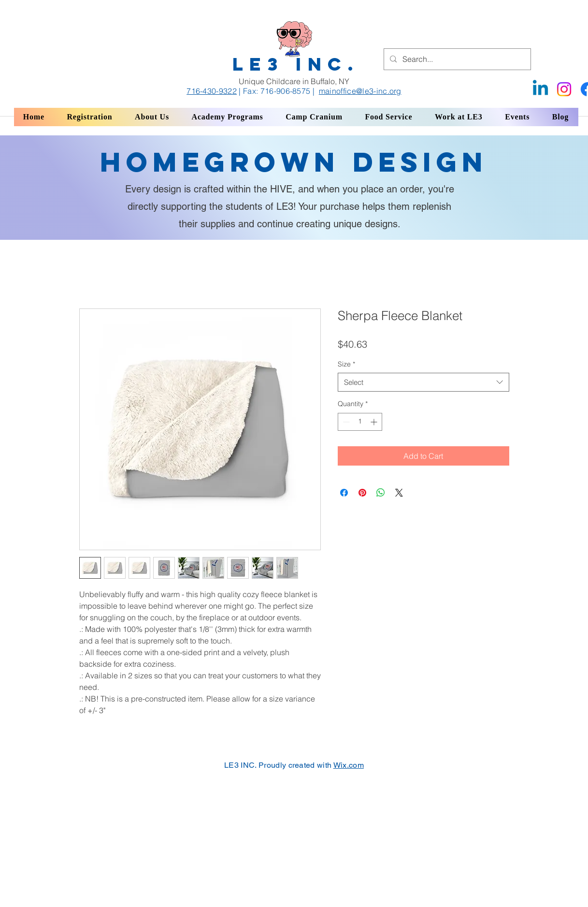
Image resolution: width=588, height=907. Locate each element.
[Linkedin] (540, 89)
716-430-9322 (212, 91)
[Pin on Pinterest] (362, 493)
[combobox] (423, 382)
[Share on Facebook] (344, 493)
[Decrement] (345, 422)
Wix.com (349, 765)
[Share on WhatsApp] (381, 493)
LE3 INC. (296, 64)
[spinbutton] (360, 422)
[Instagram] (564, 89)
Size (346, 364)
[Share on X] (399, 493)
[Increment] (375, 422)
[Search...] (456, 59)
